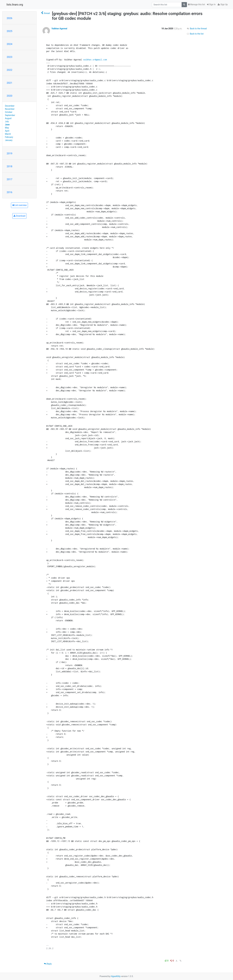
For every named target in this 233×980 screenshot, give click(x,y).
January (9, 140)
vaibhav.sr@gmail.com (95, 60)
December (10, 106)
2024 (10, 44)
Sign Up (223, 4)
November (10, 109)
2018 (10, 166)
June (7, 125)
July (7, 121)
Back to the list (195, 34)
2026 (10, 18)
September (10, 115)
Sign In (211, 4)
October (9, 112)
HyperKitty (116, 976)
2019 (10, 153)
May (7, 128)
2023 (10, 57)
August (8, 118)
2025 (10, 31)
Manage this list (196, 4)
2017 (10, 179)
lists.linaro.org (15, 5)
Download (19, 216)
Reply (48, 964)
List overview (19, 205)
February (9, 137)
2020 (10, 96)
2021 (10, 83)
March (8, 134)
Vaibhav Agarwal (59, 29)
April (7, 131)
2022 (10, 70)
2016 (10, 192)
